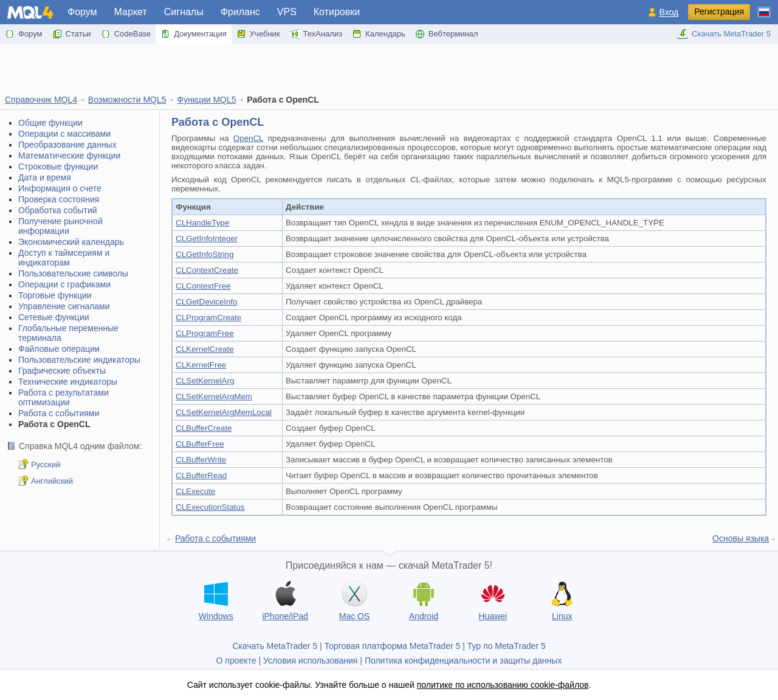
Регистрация (719, 12)
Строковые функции (58, 166)
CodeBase (126, 34)
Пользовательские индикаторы (79, 360)
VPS (287, 12)
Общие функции (50, 123)
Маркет (131, 12)
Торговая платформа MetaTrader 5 (393, 646)
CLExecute (195, 491)
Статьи (72, 34)
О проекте (236, 661)
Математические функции (69, 156)
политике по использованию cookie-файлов (503, 685)
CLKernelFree (201, 365)
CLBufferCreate (204, 428)
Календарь (379, 34)
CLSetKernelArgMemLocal (224, 412)
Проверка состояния (59, 199)
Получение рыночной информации (60, 226)
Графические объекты (62, 371)
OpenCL (248, 138)
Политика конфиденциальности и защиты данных (463, 661)
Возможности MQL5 (127, 100)
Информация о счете (60, 188)
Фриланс (240, 12)
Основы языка (741, 538)
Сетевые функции (54, 317)
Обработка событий (58, 210)
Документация (194, 34)
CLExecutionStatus (210, 507)
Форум (82, 12)
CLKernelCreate (205, 349)
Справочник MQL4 (41, 100)
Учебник (258, 34)
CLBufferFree (200, 444)
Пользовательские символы (73, 273)
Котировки (337, 12)
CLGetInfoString (205, 254)
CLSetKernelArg (205, 381)
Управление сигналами (64, 306)
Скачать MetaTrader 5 (724, 34)
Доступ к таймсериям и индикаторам (64, 258)
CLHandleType (202, 223)
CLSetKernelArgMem (214, 396)
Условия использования (310, 661)
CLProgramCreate (208, 317)
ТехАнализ (316, 34)
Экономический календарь (71, 242)
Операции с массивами (64, 134)
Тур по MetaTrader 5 (507, 646)
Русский (46, 465)
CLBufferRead (201, 475)
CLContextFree (203, 286)
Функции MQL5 (206, 100)
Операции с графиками (64, 284)
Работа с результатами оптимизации (64, 397)
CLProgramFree (205, 333)
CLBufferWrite (201, 460)
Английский (52, 481)
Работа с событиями (59, 413)
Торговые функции (55, 295)
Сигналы (184, 12)
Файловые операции (59, 349)
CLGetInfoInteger (207, 238)
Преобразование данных (67, 145)
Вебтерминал (447, 34)
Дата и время (45, 177)
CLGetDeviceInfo (207, 302)
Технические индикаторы (68, 382)
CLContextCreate (207, 270)
